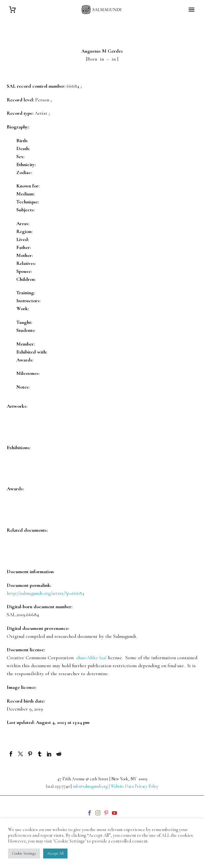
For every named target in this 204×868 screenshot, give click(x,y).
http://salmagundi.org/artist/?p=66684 (46, 593)
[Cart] (12, 10)
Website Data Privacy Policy (135, 786)
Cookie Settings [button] (24, 853)
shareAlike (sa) (91, 658)
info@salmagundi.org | (92, 786)
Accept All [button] (55, 853)
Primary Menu (192, 10)
